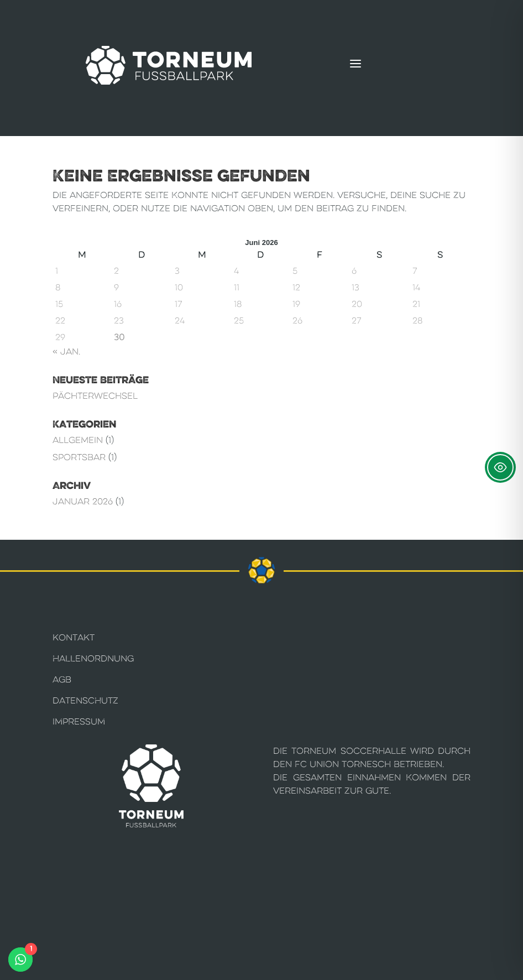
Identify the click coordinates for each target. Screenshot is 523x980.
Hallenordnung (93, 658)
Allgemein (78, 440)
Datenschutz (85, 700)
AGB (62, 679)
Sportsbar (79, 457)
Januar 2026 (83, 501)
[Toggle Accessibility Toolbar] (500, 467)
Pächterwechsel (95, 396)
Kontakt (74, 637)
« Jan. (66, 351)
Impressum (79, 721)
